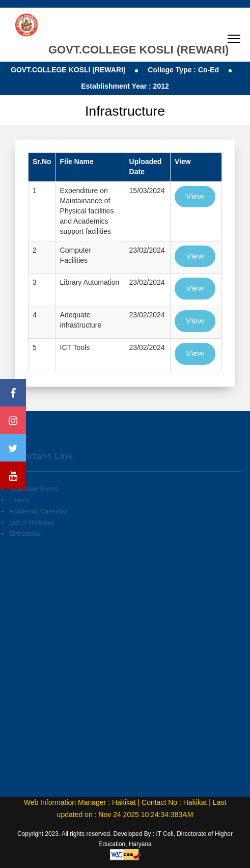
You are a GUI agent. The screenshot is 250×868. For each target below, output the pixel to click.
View (195, 196)
